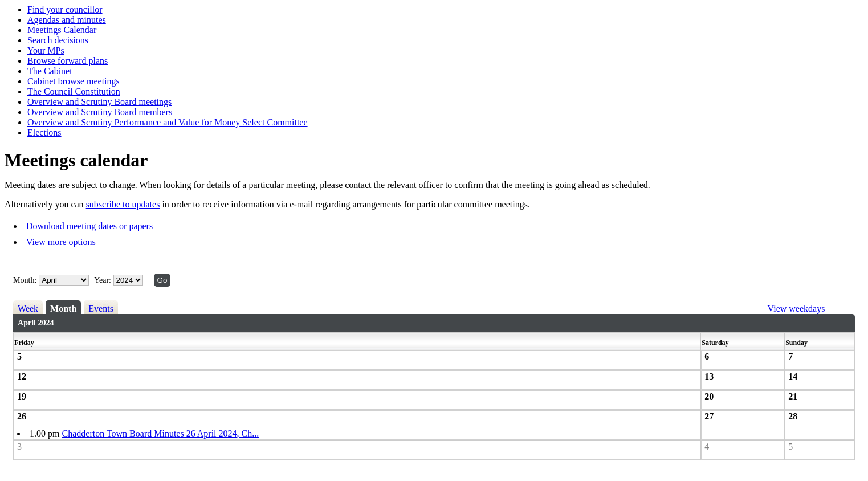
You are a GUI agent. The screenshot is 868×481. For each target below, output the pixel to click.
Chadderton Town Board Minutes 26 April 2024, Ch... (161, 433)
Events (101, 309)
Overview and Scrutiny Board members (100, 112)
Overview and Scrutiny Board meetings (99, 102)
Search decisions (58, 40)
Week (28, 309)
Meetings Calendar (62, 30)
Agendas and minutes (67, 20)
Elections (44, 133)
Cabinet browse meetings (74, 81)
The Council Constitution (74, 91)
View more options (61, 242)
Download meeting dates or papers (89, 226)
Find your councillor (65, 9)
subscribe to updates (123, 204)
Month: (25, 280)
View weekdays (796, 309)
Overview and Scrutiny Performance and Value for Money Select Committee (168, 122)
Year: (103, 280)
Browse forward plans (68, 61)
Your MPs (46, 50)
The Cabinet (50, 71)
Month (63, 309)
